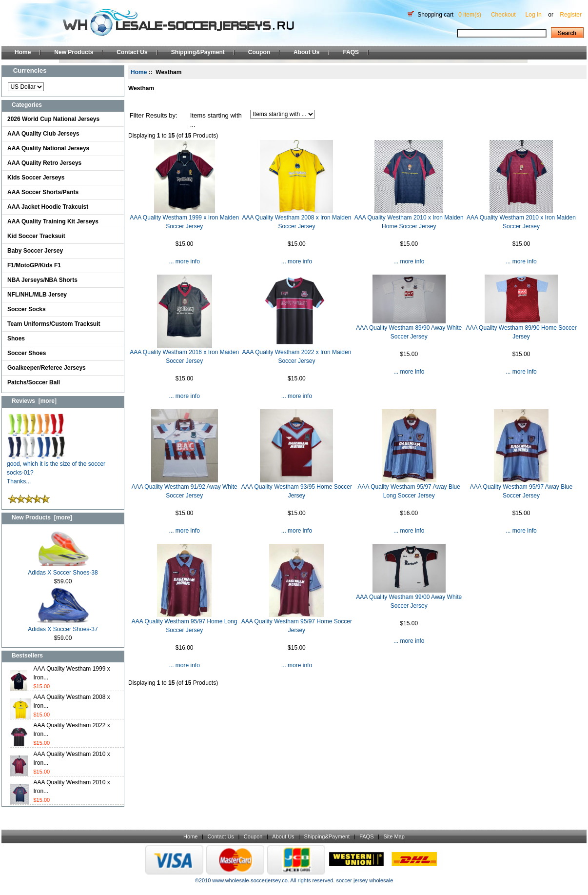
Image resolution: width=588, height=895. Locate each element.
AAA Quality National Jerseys (48, 148)
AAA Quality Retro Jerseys (44, 163)
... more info (184, 261)
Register (571, 15)
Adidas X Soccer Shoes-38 (63, 569)
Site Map (394, 836)
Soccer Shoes (27, 353)
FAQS (351, 52)
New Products (74, 52)
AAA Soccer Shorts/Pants (43, 192)
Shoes (16, 338)
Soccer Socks (27, 309)
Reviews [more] (34, 401)
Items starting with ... (216, 120)
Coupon (259, 52)
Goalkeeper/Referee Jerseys (47, 368)
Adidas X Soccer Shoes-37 (63, 626)
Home (23, 52)
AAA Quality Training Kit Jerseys (53, 221)
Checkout (503, 15)
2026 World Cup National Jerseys (53, 119)
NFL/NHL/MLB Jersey (37, 295)
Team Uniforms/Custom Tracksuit (54, 324)
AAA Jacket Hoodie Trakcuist (48, 207)
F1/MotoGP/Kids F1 (34, 265)
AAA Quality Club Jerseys (43, 134)
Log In (534, 15)
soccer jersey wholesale (364, 880)
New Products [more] (42, 517)
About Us (306, 52)
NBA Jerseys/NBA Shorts (42, 280)
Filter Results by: (154, 115)
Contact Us (132, 52)
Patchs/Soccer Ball (34, 382)
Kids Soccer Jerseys (36, 178)
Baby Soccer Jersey (35, 251)
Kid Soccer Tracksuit (36, 236)
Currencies (30, 70)
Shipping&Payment (198, 52)
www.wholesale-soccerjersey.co (250, 880)
